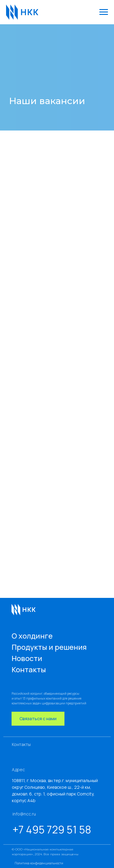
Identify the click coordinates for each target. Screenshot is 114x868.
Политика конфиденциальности (39, 863)
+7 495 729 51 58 (52, 829)
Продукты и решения (49, 647)
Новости (27, 658)
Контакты (29, 669)
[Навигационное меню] (104, 12)
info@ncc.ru (24, 814)
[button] (38, 719)
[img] (22, 609)
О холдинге (32, 636)
